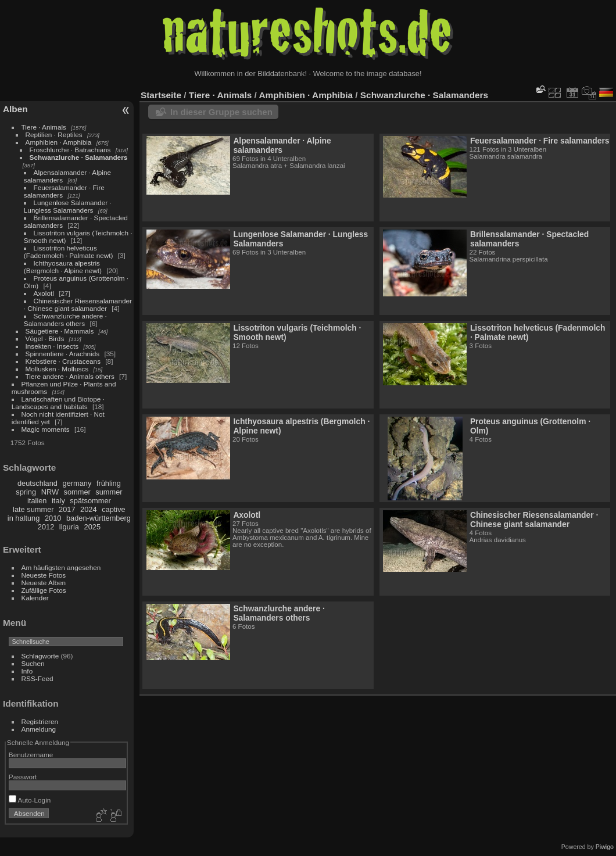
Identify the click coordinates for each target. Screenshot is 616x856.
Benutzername (31, 755)
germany (77, 483)
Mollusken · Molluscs (57, 369)
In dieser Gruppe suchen (221, 112)
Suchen (33, 663)
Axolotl (44, 293)
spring (26, 492)
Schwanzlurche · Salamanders (79, 157)
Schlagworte (40, 656)
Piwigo (605, 847)
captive (114, 509)
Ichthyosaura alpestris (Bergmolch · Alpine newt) (63, 267)
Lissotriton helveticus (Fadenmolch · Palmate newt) (69, 252)
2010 (53, 518)
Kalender (35, 598)
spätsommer (90, 501)
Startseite (161, 95)
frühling (109, 483)
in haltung (24, 518)
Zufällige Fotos (44, 590)
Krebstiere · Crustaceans (63, 361)
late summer (33, 509)
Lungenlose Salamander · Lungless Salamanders (68, 206)
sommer (77, 492)
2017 (67, 509)
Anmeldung (39, 729)
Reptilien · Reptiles (54, 135)
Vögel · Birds (45, 339)
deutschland (37, 483)
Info (27, 671)
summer (109, 492)
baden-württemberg (99, 518)
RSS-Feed (37, 678)
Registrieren (40, 721)
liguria (69, 527)
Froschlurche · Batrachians (70, 150)
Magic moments (46, 429)
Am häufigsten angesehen (61, 567)
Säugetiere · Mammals (60, 331)
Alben (15, 109)
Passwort (23, 777)
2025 (92, 527)
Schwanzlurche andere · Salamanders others (65, 320)
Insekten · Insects (52, 346)
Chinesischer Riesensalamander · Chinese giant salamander (78, 305)
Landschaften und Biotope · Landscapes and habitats (58, 403)
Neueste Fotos (44, 575)
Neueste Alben (44, 583)
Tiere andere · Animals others (70, 376)
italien (37, 501)
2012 (46, 527)
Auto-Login (30, 800)
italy (58, 501)
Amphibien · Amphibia (59, 142)
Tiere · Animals (44, 127)
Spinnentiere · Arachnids (63, 354)
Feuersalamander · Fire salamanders (540, 141)
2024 (88, 509)
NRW (50, 492)
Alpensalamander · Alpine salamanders (282, 145)
